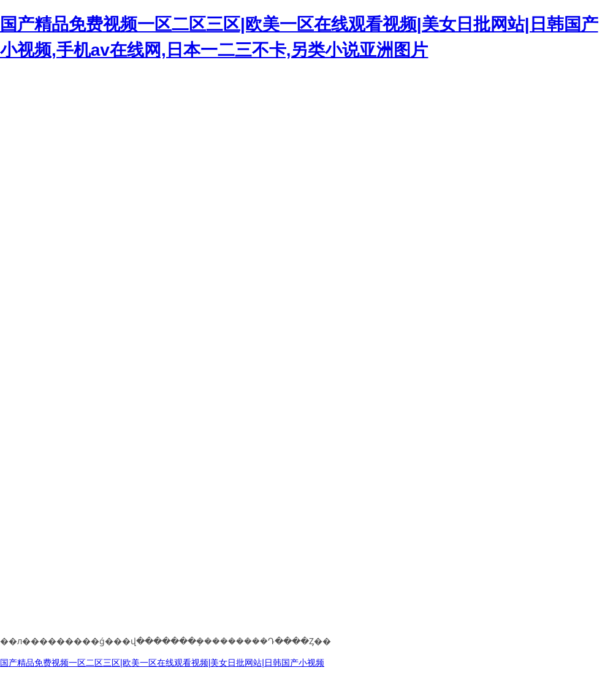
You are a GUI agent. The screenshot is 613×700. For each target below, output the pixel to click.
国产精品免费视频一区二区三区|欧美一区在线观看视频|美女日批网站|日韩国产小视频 (162, 663)
